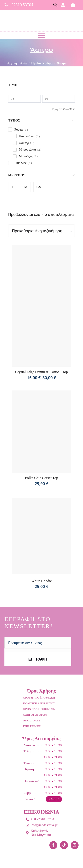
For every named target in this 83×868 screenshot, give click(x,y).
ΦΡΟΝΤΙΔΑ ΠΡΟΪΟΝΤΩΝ (39, 709)
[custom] (64, 845)
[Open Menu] (42, 35)
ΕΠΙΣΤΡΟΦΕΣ (32, 726)
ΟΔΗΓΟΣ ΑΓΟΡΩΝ (35, 715)
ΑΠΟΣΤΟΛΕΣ (32, 720)
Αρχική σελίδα (17, 63)
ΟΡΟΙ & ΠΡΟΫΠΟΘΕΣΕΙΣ (39, 698)
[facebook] (53, 845)
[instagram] (75, 845)
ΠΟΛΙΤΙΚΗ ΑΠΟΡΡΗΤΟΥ (39, 703)
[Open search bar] (55, 5)
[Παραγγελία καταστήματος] (41, 231)
